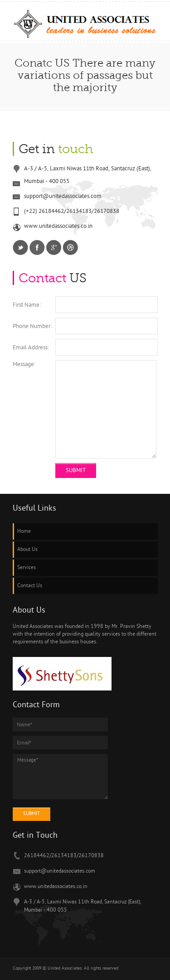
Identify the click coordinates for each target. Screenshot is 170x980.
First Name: (27, 305)
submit (32, 814)
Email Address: (31, 348)
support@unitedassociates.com (60, 871)
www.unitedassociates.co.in (56, 887)
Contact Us (30, 586)
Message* (60, 777)
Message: (24, 364)
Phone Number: (32, 326)
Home (24, 531)
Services (27, 568)
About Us (27, 550)
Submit (76, 471)
